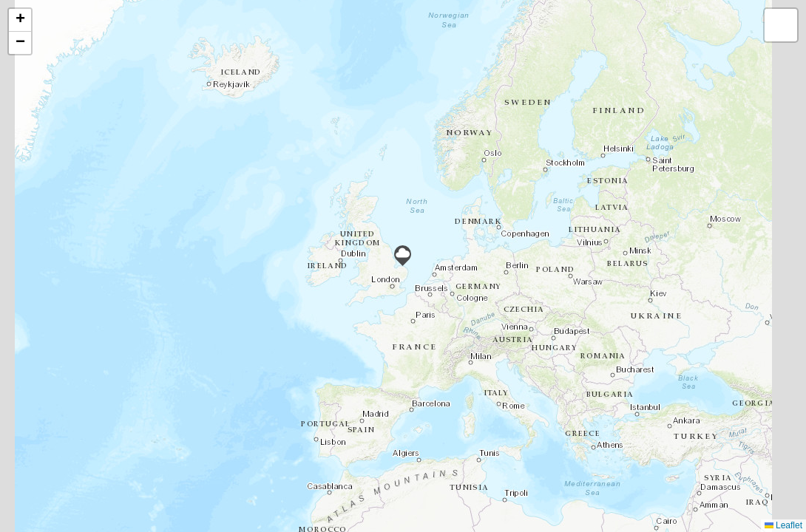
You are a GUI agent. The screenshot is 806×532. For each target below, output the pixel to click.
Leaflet (783, 525)
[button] (403, 256)
